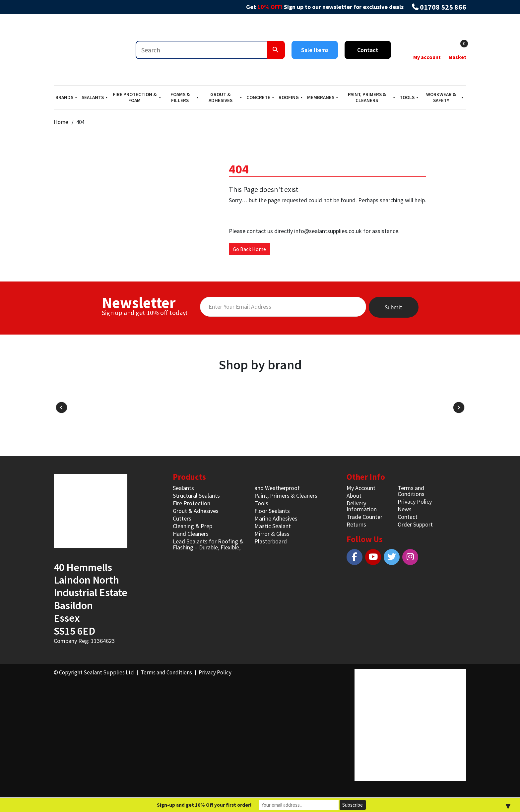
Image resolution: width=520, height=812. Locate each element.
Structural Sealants (196, 496)
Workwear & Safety (445, 97)
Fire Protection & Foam (137, 97)
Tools (410, 97)
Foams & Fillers (185, 97)
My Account (361, 488)
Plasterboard (271, 541)
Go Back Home (249, 249)
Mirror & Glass (272, 534)
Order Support (415, 524)
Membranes (323, 97)
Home (61, 122)
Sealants (95, 97)
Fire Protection (192, 503)
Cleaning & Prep (193, 526)
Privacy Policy (415, 501)
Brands (67, 97)
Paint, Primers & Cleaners (372, 97)
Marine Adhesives (276, 518)
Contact (368, 50)
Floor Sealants (272, 511)
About (354, 496)
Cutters (182, 518)
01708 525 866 (443, 7)
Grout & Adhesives (226, 97)
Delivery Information (362, 506)
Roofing (291, 97)
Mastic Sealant (273, 526)
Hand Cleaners (191, 534)
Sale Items (315, 50)
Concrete (261, 97)
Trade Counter (364, 517)
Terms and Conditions (411, 491)
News (405, 509)
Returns (356, 524)
